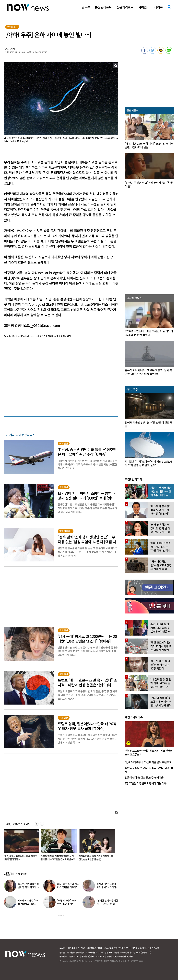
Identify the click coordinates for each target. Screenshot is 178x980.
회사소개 (71, 948)
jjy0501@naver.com (45, 325)
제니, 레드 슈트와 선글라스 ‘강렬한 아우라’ (68, 886)
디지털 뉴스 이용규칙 (141, 948)
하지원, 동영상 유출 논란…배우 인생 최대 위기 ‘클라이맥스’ (20, 858)
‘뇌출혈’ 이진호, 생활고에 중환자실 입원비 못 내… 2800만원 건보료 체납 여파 (59, 858)
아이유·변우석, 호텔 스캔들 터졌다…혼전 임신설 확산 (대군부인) (96, 858)
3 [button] (63, 916)
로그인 (62, 948)
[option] (21, 846)
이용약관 (81, 948)
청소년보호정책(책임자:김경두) (117, 948)
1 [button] (59, 916)
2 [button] (61, 916)
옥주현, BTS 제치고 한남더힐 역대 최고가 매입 (29, 887)
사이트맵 (155, 948)
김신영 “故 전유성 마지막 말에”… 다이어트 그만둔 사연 (107, 887)
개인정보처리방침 (95, 948)
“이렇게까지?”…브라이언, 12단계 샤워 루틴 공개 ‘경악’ (67, 904)
